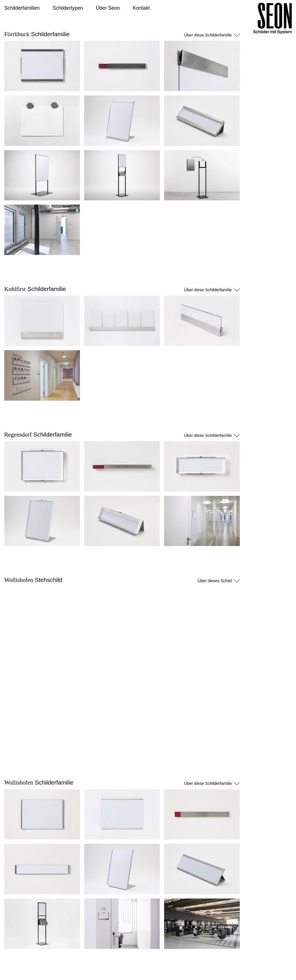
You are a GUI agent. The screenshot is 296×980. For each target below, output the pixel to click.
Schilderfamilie (37, 34)
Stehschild (33, 580)
